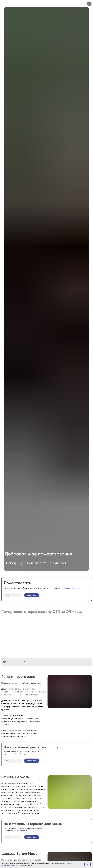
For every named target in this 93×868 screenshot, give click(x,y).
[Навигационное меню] (89, 4)
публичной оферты (71, 588)
